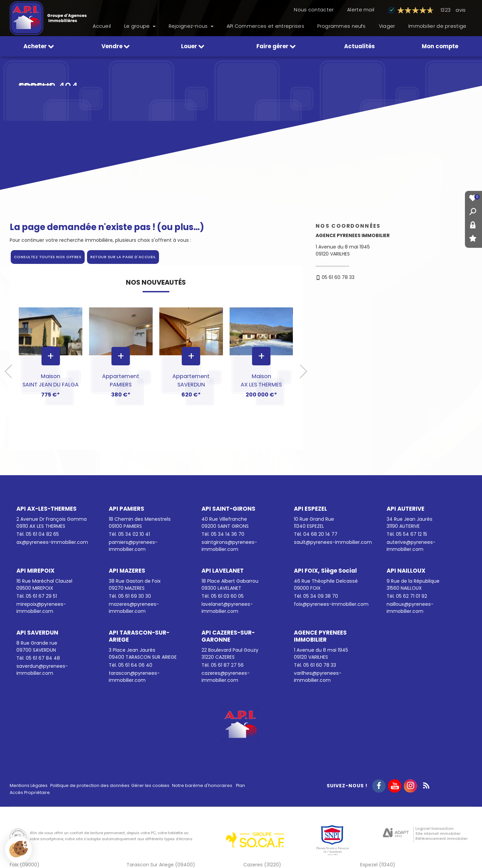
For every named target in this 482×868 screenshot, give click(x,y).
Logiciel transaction (434, 829)
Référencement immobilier (441, 839)
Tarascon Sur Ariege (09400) (161, 865)
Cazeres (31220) (262, 865)
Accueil (102, 26)
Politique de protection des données (90, 785)
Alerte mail (361, 10)
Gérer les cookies (150, 785)
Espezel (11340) (378, 865)
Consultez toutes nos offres (48, 257)
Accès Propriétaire (30, 792)
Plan (240, 785)
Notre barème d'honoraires (203, 785)
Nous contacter (314, 10)
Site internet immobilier (438, 834)
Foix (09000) (25, 865)
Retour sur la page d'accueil (123, 257)
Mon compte (440, 46)
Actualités (359, 46)
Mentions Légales (29, 785)
